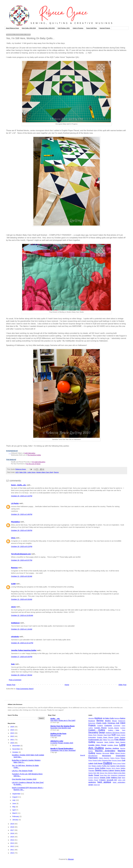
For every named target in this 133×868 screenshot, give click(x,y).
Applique (98, 718)
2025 (12, 727)
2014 (12, 840)
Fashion (123, 737)
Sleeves (102, 773)
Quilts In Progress (78, 28)
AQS (17, 472)
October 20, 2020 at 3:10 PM (22, 496)
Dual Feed (107, 735)
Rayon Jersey (117, 763)
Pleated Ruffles (97, 760)
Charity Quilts (101, 723)
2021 (12, 740)
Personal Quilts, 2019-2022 (47, 28)
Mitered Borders (120, 753)
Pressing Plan (107, 760)
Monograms (107, 756)
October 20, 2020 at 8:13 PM (22, 546)
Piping (90, 760)
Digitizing (109, 733)
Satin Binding (121, 766)
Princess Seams (117, 760)
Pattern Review (115, 758)
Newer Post (11, 685)
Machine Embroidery (105, 751)
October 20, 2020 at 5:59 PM (22, 530)
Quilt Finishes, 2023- (64, 28)
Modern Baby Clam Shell (45, 472)
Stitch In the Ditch (119, 773)
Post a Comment (15, 680)
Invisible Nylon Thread (97, 745)
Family (117, 737)
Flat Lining (111, 740)
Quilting (108, 763)
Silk (98, 773)
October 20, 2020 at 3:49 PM (22, 514)
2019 (12, 824)
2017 (12, 830)
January (16, 820)
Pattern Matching (104, 758)
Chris (13, 538)
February (16, 816)
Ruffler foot (106, 766)
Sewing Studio (120, 770)
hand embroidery (119, 782)
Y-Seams (102, 780)
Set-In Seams (116, 768)
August (15, 797)
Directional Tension (119, 733)
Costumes (108, 725)
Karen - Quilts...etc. (19, 485)
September (17, 794)
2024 (12, 730)
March (15, 813)
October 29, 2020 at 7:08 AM (22, 675)
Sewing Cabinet (108, 770)
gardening (92, 782)
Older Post (122, 685)
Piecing (56, 472)
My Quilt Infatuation (39, 462)
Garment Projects (105, 28)
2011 (12, 850)
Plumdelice (15, 522)
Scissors (91, 768)
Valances (96, 778)
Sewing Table (92, 773)
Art (104, 718)
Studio (91, 775)
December (16, 746)
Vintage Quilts (105, 778)
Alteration (91, 718)
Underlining (114, 775)
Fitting (105, 740)
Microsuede (106, 753)
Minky (112, 753)
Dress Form (92, 735)
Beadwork (92, 721)
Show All (83, 755)
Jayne (13, 607)
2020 (12, 743)
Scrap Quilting (100, 768)
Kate (13, 664)
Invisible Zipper (113, 745)
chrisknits (15, 637)
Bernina (100, 721)
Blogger (71, 859)
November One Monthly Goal (61, 728)
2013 (12, 843)
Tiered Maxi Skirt (105, 775)
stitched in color (57, 741)
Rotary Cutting (97, 766)
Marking (99, 753)
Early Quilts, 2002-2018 (29, 28)
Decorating (93, 732)
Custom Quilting (97, 730)
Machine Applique (112, 748)
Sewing (98, 770)
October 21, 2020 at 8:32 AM (22, 576)
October (16, 752)
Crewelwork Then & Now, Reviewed (63, 750)
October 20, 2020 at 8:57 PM (22, 560)
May (14, 807)
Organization (121, 756)
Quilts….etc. (55, 719)
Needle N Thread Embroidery (62, 748)
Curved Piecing (100, 728)
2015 (12, 837)
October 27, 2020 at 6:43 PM (22, 657)
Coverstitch (117, 726)
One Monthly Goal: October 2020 (24, 779)
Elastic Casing (121, 735)
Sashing (113, 766)
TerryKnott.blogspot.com (21, 554)
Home (67, 685)
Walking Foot (116, 778)
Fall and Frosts (56, 735)
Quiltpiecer (15, 623)
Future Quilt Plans (91, 28)
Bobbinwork (122, 721)
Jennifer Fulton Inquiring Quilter (24, 650)
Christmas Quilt (113, 723)
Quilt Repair (98, 763)
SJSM (13, 584)
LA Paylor (15, 503)
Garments (100, 742)
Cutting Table (114, 730)
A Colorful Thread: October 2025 (62, 743)
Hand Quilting (109, 742)
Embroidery (92, 737)
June (14, 803)
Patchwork (93, 758)
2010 (12, 853)
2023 (12, 733)
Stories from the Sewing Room (63, 726)
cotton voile (122, 780)
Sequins (109, 768)
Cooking (100, 726)
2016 (12, 833)
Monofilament (93, 756)
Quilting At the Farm (58, 734)
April (14, 810)
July (14, 800)
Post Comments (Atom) (25, 689)
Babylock (117, 718)
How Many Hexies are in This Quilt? (63, 720)
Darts (124, 730)
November (16, 749)
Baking (123, 718)
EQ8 (114, 735)
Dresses (100, 735)
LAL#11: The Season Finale (22, 771)
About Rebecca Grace (12, 28)
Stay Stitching (109, 773)
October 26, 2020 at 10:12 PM (22, 643)
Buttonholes (92, 723)
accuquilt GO (112, 780)
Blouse (114, 721)
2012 (12, 846)
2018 (12, 827)
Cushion (123, 728)
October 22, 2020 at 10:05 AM (22, 615)
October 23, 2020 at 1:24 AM (22, 629)
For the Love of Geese (33, 464)
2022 (12, 736)
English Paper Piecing (105, 737)
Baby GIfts (23, 472)
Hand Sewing (120, 742)
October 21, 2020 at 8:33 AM (22, 599)
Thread (96, 775)
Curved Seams (113, 728)
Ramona (14, 568)
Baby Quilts (110, 718)
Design (102, 732)
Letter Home (31, 472)
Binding (108, 721)
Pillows (123, 758)
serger (91, 785)
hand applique (104, 782)
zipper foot (97, 785)
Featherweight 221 (95, 740)
